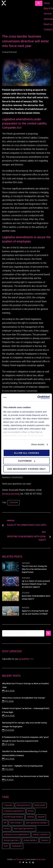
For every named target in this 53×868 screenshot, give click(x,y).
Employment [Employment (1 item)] (40, 805)
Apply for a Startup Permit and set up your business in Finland (35, 612)
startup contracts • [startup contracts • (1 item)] (41, 835)
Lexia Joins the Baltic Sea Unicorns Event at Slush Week (25, 776)
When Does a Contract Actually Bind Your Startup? (24, 698)
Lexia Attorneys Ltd (19, 860)
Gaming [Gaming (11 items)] (30, 817)
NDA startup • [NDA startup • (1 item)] (16, 823)
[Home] (47, 3)
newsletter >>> (26, 659)
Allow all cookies (27, 453)
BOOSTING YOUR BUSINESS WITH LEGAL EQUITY (36, 598)
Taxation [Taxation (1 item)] (45, 840)
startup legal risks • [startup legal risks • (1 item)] (12, 840)
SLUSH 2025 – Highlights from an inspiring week (22, 766)
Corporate (14, 503)
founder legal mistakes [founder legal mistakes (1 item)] (13, 817)
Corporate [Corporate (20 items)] (8, 805)
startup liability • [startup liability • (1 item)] (30, 840)
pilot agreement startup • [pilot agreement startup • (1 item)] (37, 823)
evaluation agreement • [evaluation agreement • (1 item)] (14, 811)
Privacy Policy (41, 860)
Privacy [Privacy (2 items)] (7, 829)
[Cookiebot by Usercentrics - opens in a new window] (38, 397)
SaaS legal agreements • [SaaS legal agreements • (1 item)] (24, 829)
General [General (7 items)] (41, 817)
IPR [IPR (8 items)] (5, 823)
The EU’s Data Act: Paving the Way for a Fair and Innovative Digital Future (34, 569)
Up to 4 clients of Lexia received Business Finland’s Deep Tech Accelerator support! (36, 584)
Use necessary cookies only (26, 469)
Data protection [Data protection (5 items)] (23, 805)
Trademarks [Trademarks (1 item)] (17, 846)
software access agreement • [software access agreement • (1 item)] (16, 835)
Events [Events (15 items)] (31, 811)
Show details (38, 444)
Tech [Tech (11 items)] (6, 846)
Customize (27, 461)
